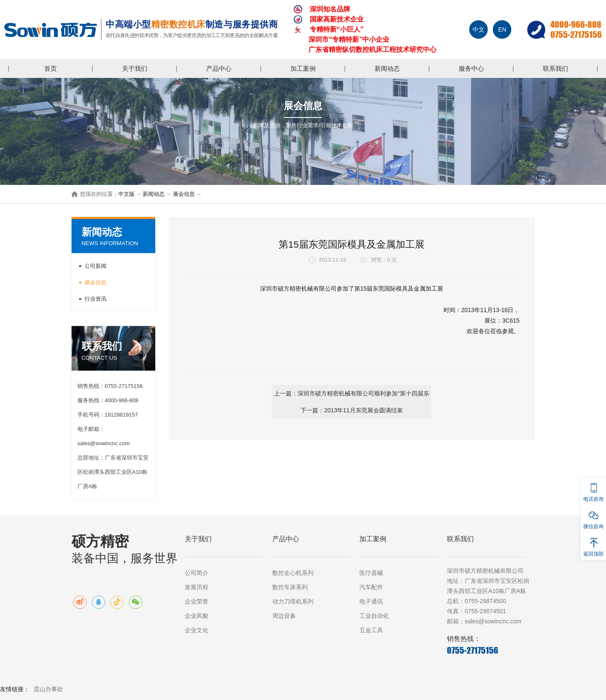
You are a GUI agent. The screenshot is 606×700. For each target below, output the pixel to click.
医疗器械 (371, 573)
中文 (478, 29)
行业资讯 (96, 299)
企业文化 (197, 630)
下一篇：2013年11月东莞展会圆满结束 (435, 393)
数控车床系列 (290, 587)
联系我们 (555, 68)
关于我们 (135, 68)
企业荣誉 (197, 601)
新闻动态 (387, 68)
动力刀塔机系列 (293, 601)
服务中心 (471, 68)
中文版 (126, 194)
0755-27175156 (576, 35)
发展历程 (197, 587)
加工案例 (303, 68)
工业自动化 (374, 616)
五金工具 (371, 630)
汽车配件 (371, 587)
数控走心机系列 (293, 573)
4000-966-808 (576, 24)
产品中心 (219, 68)
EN (502, 29)
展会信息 (184, 194)
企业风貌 (197, 616)
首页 (50, 68)
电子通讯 (371, 601)
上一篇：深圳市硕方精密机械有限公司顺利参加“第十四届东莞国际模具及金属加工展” (268, 396)
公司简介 (197, 573)
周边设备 (284, 616)
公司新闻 (96, 266)
